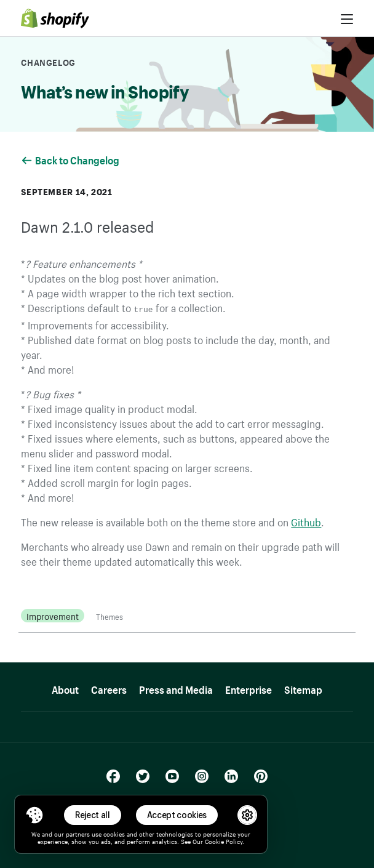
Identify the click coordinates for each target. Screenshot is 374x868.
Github (306, 520)
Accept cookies (177, 815)
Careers (109, 687)
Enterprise (249, 687)
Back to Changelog (71, 159)
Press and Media (176, 687)
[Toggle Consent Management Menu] (34, 815)
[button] (34, 815)
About (65, 687)
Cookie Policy (224, 841)
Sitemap (303, 687)
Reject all (93, 815)
